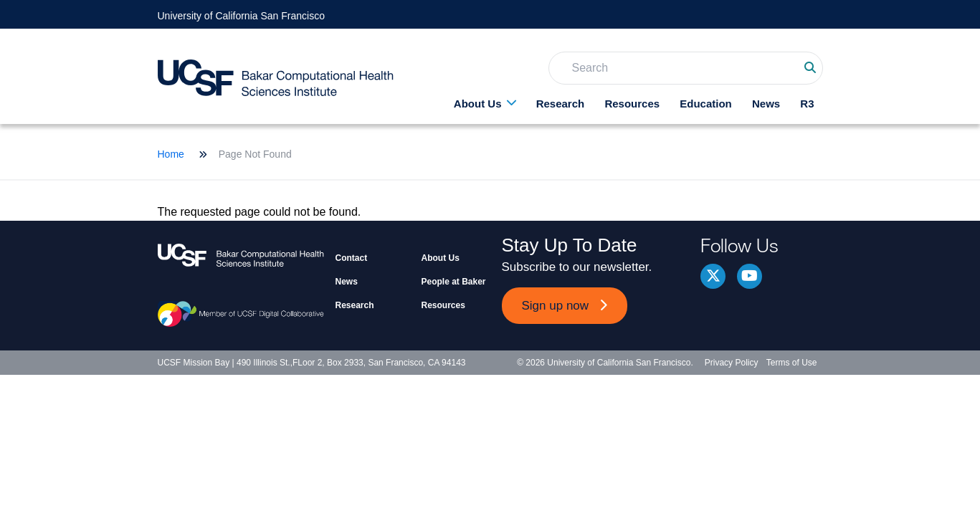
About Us (478, 104)
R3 (807, 104)
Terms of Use (792, 363)
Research (561, 104)
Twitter (713, 276)
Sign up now (556, 306)
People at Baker (454, 282)
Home (171, 154)
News (766, 104)
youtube (750, 276)
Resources (632, 104)
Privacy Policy (732, 363)
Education (706, 104)
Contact (352, 258)
